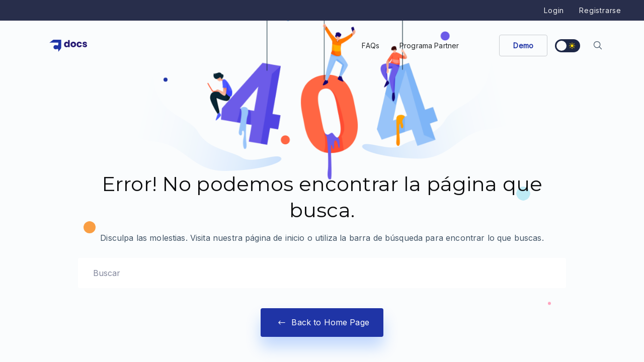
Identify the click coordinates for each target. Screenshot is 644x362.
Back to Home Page (322, 323)
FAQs (371, 46)
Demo (523, 46)
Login (554, 10)
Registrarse (600, 10)
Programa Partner (429, 46)
